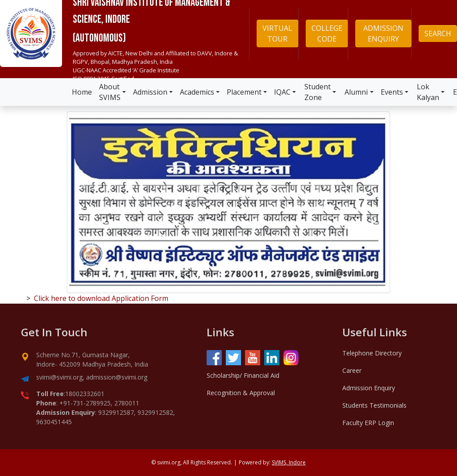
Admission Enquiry (369, 388)
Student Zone (318, 92)
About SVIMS (110, 92)
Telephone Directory (372, 353)
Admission (150, 92)
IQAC (282, 92)
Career (352, 370)
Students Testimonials (374, 405)
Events (392, 92)
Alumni (356, 92)
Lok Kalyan (428, 92)
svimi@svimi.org (59, 377)
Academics (197, 92)
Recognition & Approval (241, 393)
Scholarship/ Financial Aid (243, 375)
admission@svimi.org (117, 377)
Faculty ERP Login (368, 423)
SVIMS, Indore (289, 462)
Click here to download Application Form (101, 298)
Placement (244, 92)
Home (82, 92)
